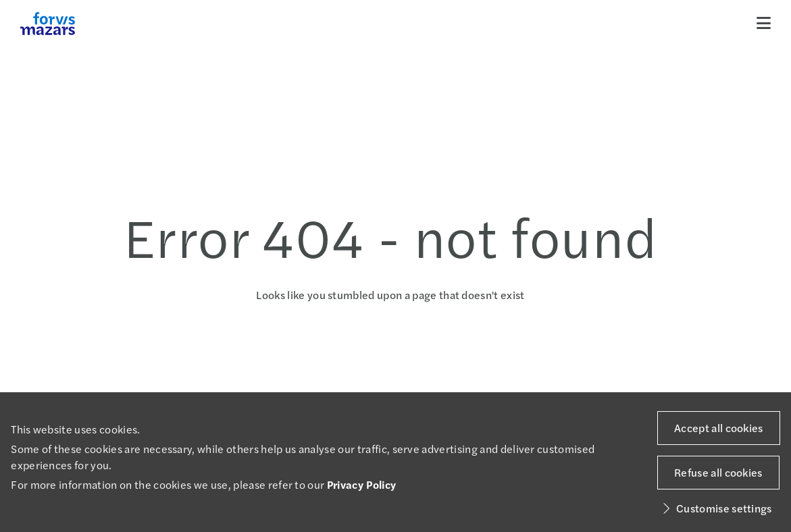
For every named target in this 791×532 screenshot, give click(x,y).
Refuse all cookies (718, 472)
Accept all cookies (719, 428)
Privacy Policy (361, 484)
